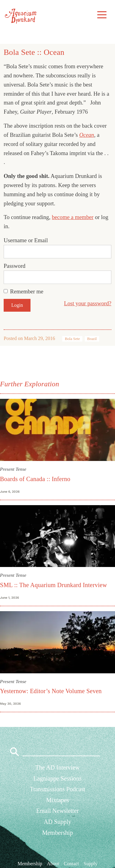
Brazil (92, 339)
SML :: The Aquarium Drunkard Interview (54, 585)
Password (14, 266)
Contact (71, 864)
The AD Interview (58, 767)
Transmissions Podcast (57, 789)
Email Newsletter (58, 811)
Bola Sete (72, 339)
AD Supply (58, 822)
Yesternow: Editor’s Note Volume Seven (51, 691)
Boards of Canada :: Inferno (35, 479)
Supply (90, 864)
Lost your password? (88, 303)
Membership (58, 833)
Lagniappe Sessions (57, 778)
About (53, 864)
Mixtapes (57, 800)
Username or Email (26, 240)
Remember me (27, 291)
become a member (73, 217)
